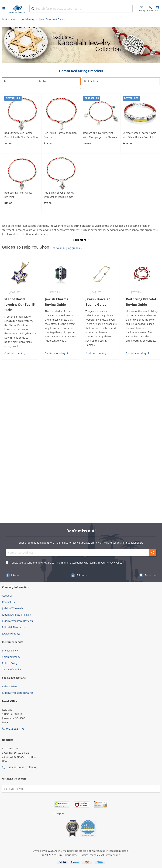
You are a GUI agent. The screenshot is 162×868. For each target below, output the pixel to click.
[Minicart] (157, 9)
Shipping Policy (11, 657)
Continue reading (16, 353)
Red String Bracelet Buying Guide (141, 302)
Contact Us (8, 602)
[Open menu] (4, 9)
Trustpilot (59, 813)
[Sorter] (121, 81)
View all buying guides (68, 248)
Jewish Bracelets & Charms (52, 19)
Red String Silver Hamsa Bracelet (18, 195)
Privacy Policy (114, 563)
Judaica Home (9, 19)
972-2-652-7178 (15, 729)
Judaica (84, 855)
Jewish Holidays (11, 634)
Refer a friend (10, 686)
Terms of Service (12, 669)
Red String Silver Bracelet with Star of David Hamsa (59, 195)
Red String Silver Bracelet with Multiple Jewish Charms (100, 135)
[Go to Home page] (17, 9)
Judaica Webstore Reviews (17, 621)
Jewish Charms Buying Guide (56, 302)
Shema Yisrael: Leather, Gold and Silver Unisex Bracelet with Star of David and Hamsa (140, 135)
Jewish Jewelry (27, 19)
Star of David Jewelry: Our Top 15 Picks (20, 304)
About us (7, 596)
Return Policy (10, 663)
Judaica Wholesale (13, 608)
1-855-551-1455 (15, 767)
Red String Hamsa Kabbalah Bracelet (60, 135)
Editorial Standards (13, 627)
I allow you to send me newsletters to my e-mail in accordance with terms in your (66, 563)
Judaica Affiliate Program (17, 615)
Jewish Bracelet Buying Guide (98, 302)
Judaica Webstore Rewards (18, 693)
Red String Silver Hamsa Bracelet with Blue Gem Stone (22, 135)
